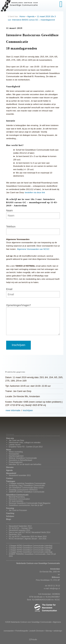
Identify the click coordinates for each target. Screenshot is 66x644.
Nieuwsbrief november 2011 (20, 475)
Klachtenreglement (16, 456)
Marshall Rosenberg (17, 497)
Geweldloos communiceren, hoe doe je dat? (26, 505)
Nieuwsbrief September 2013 (20, 526)
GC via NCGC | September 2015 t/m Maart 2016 (28, 537)
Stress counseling (16, 452)
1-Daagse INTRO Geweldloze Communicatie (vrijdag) (30, 550)
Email (9, 289)
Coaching (10, 513)
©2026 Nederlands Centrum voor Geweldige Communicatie (28, 622)
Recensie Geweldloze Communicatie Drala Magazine (30, 503)
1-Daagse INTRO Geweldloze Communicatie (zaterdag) (31, 546)
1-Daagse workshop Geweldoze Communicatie (27, 483)
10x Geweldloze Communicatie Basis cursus (26, 488)
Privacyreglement (16, 462)
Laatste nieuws (15, 445)
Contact (9, 478)
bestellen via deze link (35, 192)
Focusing (10, 508)
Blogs (9, 519)
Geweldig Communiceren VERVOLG (23, 490)
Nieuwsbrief (11, 473)
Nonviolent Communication (19, 499)
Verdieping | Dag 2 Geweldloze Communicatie (27, 486)
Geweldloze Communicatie (17, 495)
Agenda (31, 16)
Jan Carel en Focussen (18, 510)
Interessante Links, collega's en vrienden (25, 443)
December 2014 (15, 534)
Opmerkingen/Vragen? (18, 305)
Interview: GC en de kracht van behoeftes (25, 464)
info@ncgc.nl (55, 588)
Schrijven (10, 516)
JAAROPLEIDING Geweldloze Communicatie (27, 492)
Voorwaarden (14, 454)
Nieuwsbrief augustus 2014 (19, 530)
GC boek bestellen (16, 501)
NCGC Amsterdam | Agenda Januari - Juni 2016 (28, 539)
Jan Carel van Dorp (16, 440)
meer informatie (13, 410)
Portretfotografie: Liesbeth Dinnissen (30, 631)
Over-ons (10, 438)
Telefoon (11, 227)
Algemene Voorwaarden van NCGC (33, 249)
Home (22, 16)
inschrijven (28, 410)
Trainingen (11, 481)
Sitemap (49, 631)
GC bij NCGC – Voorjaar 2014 (21, 528)
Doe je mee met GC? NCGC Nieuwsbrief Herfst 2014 (30, 532)
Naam (9, 210)
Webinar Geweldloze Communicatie (23, 458)
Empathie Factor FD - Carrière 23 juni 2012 (26, 447)
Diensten (10, 467)
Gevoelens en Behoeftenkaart (20, 460)
